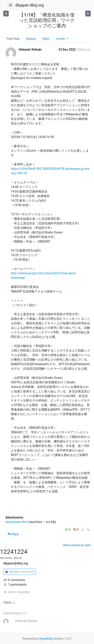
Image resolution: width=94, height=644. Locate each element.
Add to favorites (16, 592)
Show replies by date (77, 545)
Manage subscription (19, 572)
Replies (31, 39)
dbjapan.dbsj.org (29, 5)
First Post (13, 39)
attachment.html (17, 522)
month (61, 39)
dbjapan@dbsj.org (16, 563)
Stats (46, 39)
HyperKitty (46, 639)
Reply (13, 534)
